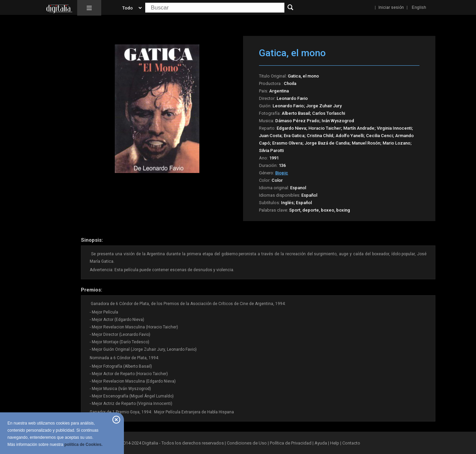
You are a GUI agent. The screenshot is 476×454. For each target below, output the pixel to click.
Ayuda (321, 443)
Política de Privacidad (291, 443)
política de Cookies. (83, 445)
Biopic (282, 173)
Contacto (351, 443)
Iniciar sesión (391, 7)
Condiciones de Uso (247, 443)
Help (335, 443)
